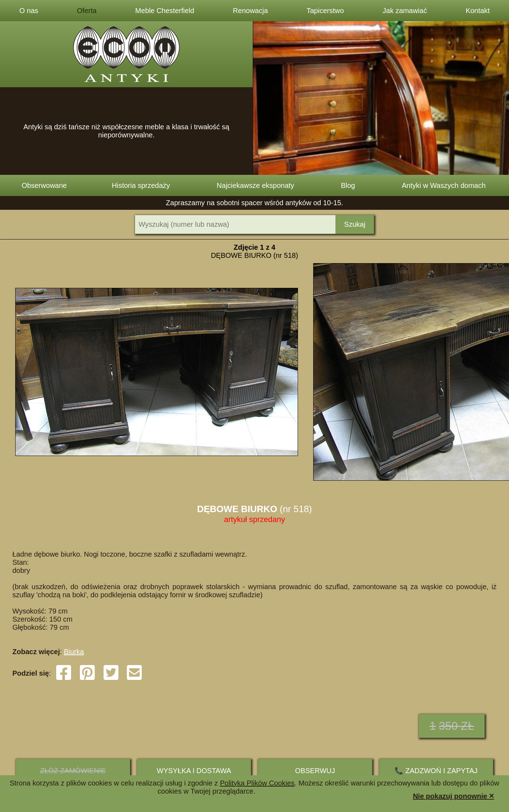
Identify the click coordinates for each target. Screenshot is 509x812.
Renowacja (250, 11)
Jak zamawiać (405, 11)
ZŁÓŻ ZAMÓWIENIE (73, 771)
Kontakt (478, 11)
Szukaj (355, 224)
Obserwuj (315, 771)
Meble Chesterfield (165, 11)
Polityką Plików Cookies (257, 783)
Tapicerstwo (325, 11)
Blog (348, 185)
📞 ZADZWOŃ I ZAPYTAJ (436, 771)
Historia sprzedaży (141, 185)
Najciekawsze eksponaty (255, 185)
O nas (29, 11)
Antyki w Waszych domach (444, 185)
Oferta (87, 11)
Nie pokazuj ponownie (454, 796)
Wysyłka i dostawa (194, 771)
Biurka (74, 652)
